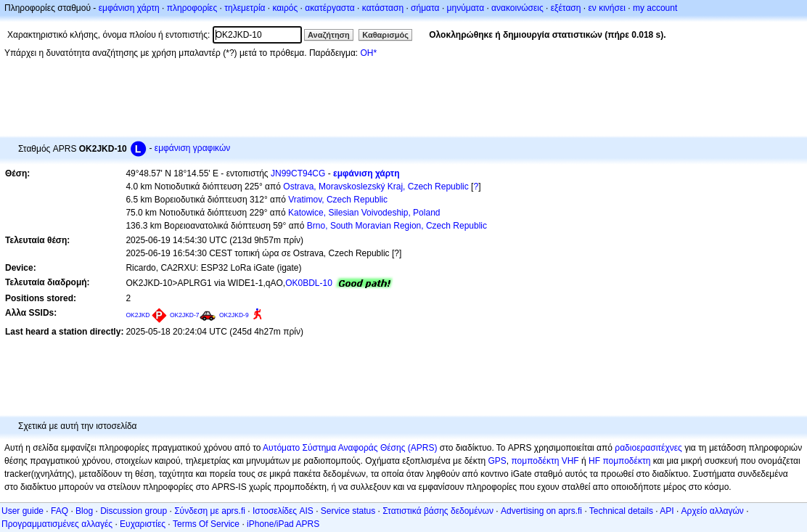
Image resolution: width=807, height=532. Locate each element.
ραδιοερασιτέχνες (648, 448)
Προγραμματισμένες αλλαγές (57, 524)
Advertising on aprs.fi (541, 511)
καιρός (286, 8)
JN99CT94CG (298, 173)
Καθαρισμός (385, 35)
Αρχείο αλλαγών (713, 511)
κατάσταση (383, 8)
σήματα (425, 8)
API (667, 511)
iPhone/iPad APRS (283, 524)
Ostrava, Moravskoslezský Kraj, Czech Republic (376, 187)
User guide (22, 511)
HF (594, 461)
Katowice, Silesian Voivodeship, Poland (364, 213)
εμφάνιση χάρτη (129, 8)
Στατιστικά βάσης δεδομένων (438, 511)
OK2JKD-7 (185, 315)
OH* (368, 53)
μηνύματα (466, 8)
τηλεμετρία (245, 8)
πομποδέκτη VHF (545, 461)
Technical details (621, 511)
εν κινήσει (606, 8)
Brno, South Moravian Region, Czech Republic (397, 226)
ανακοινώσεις (517, 8)
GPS (497, 461)
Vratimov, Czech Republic (338, 200)
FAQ (60, 511)
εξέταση (566, 8)
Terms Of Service (206, 524)
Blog (84, 511)
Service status (348, 511)
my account (655, 8)
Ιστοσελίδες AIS (283, 511)
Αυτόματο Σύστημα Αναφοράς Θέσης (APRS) (350, 448)
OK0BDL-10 (309, 283)
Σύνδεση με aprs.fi (210, 511)
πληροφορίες (192, 8)
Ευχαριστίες (143, 524)
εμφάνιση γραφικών (193, 148)
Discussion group (134, 511)
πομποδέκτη (626, 461)
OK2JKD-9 (234, 315)
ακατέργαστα (330, 8)
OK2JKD (138, 315)
